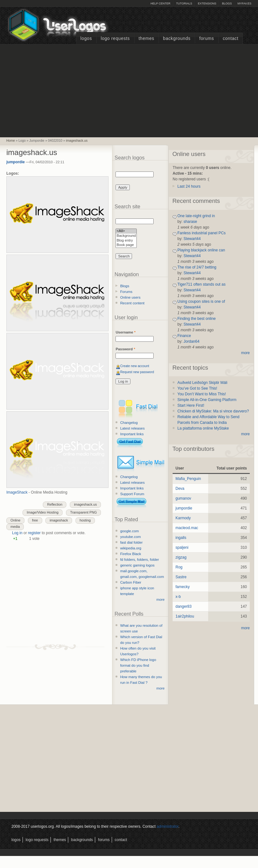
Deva (180, 489)
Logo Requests (115, 39)
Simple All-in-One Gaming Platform (207, 400)
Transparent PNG (83, 512)
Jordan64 (191, 341)
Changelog (129, 423)
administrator (168, 826)
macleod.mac (187, 528)
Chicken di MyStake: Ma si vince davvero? (213, 411)
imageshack (59, 520)
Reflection (55, 504)
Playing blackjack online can (201, 250)
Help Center (160, 3)
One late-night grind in (196, 216)
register (34, 533)
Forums (207, 39)
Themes (146, 39)
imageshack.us (77, 141)
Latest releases (132, 428)
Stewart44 (192, 239)
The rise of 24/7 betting (197, 267)
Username (126, 332)
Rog (179, 567)
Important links (132, 434)
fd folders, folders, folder (140, 560)
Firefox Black (131, 554)
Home (11, 141)
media (15, 527)
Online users (130, 297)
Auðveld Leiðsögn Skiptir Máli (202, 383)
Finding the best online (197, 319)
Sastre (181, 577)
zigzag (181, 557)
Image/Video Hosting (43, 512)
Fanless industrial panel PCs (202, 233)
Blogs (227, 3)
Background (126, 236)
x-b (178, 597)
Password (125, 349)
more (161, 599)
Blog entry (126, 241)
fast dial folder (132, 542)
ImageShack (17, 492)
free (35, 520)
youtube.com (131, 537)
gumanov (183, 498)
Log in (17, 533)
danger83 (184, 606)
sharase (190, 222)
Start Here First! (191, 405)
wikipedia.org (131, 548)
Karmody (183, 518)
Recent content (132, 303)
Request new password (137, 372)
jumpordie (16, 162)
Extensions (207, 3)
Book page (126, 245)
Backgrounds (177, 39)
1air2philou (185, 616)
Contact (231, 39)
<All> (126, 231)
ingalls (181, 538)
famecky (183, 587)
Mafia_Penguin (188, 479)
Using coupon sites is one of (201, 301)
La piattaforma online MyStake (203, 428)
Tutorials (184, 3)
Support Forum (132, 494)
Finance (184, 336)
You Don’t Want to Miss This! (202, 394)
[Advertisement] (129, 90)
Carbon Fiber (131, 582)
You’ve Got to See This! (197, 388)
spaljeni (182, 547)
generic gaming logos (137, 565)
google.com (130, 531)
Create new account (135, 366)
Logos (86, 39)
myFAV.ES (244, 3)
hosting (85, 520)
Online (15, 520)
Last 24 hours (189, 186)
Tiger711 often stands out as (202, 284)
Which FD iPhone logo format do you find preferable (138, 665)
